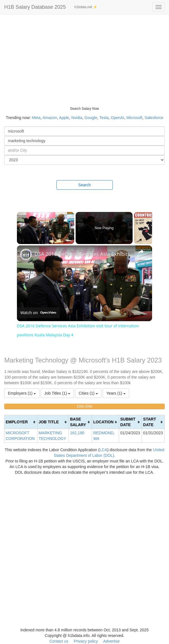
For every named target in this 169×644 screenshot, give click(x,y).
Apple (64, 118)
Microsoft (134, 118)
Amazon (50, 118)
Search (84, 185)
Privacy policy (86, 641)
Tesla (104, 118)
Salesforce (154, 118)
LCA (103, 450)
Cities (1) (88, 393)
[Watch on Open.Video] (38, 313)
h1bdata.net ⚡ (86, 7)
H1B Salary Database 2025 (35, 7)
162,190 (77, 433)
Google (91, 118)
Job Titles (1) (57, 393)
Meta (36, 118)
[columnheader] (21, 422)
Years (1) (116, 393)
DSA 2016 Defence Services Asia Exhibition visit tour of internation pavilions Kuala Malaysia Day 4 (84, 254)
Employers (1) (22, 393)
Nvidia (77, 118)
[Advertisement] (84, 56)
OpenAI (118, 118)
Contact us (59, 641)
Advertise (111, 641)
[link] (26, 254)
